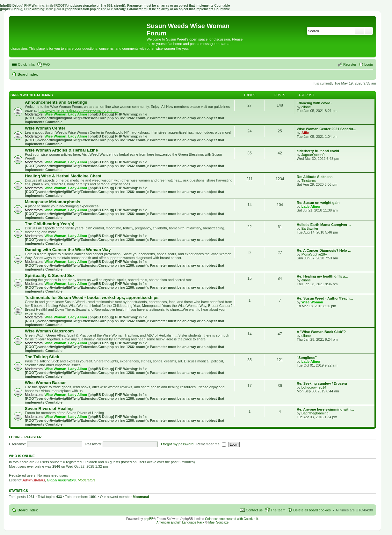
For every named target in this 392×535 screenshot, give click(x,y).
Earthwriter (310, 228)
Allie (305, 133)
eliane (306, 107)
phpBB (149, 519)
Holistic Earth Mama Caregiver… (324, 225)
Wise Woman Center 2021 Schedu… (327, 129)
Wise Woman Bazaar (45, 383)
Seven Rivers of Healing (49, 409)
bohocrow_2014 (314, 387)
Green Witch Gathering (32, 95)
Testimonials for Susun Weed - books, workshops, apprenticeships (92, 297)
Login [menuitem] (369, 64)
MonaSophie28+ (314, 254)
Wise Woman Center (45, 128)
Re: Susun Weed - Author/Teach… (325, 298)
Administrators (34, 480)
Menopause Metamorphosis (53, 202)
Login (14, 437)
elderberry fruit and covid (318, 151)
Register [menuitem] (350, 64)
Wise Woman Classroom (49, 331)
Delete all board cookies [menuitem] (312, 510)
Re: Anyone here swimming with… (325, 409)
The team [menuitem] (278, 510)
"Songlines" (307, 358)
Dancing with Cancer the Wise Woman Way (68, 250)
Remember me (211, 444)
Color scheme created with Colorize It (231, 519)
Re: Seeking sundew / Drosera (322, 383)
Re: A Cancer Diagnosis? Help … (324, 250)
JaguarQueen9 (313, 155)
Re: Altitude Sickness (315, 177)
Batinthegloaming (315, 413)
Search (359, 31)
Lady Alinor (78, 114)
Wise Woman (55, 114)
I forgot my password (177, 444)
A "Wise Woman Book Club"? (321, 332)
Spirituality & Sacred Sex (50, 275)
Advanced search (369, 31)
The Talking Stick (42, 357)
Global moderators (61, 480)
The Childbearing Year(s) (50, 224)
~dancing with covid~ (315, 103)
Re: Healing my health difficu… (323, 276)
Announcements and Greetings (56, 102)
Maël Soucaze (218, 522)
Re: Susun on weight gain (318, 203)
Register (33, 437)
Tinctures (309, 181)
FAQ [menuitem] (46, 64)
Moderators (87, 480)
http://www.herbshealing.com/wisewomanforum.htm (79, 110)
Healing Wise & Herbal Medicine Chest (63, 176)
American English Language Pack (180, 522)
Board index (28, 510)
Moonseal (141, 497)
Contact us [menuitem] (254, 510)
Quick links (26, 64)
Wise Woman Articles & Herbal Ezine (61, 150)
